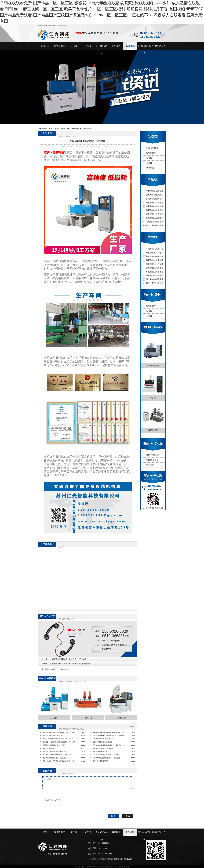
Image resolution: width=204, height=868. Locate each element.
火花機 (63, 128)
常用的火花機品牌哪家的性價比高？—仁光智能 (70, 664)
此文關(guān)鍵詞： (49, 669)
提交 (113, 816)
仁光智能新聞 (152, 148)
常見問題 (150, 168)
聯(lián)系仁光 (152, 460)
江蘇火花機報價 (63, 669)
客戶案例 (150, 465)
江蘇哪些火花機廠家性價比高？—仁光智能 (68, 659)
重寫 (128, 816)
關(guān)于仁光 (153, 455)
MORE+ (131, 726)
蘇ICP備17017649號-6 (122, 866)
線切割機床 (151, 153)
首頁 (51, 128)
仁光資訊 (56, 128)
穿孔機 (149, 158)
